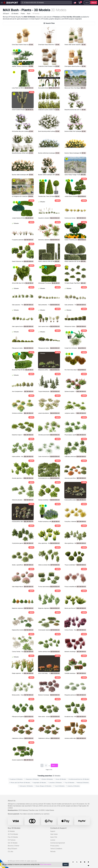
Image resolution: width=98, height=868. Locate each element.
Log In (87, 3)
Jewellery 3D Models (55, 783)
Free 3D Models (13, 837)
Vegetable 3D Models (39, 783)
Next (54, 765)
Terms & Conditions (56, 849)
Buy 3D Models (14, 828)
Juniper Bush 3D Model (71, 196)
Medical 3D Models (82, 783)
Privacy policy (55, 846)
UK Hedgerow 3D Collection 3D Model (23, 196)
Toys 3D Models (69, 783)
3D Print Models (13, 834)
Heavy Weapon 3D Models (43, 786)
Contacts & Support (58, 828)
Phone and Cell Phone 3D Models (20, 783)
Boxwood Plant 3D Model (19, 370)
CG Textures (12, 840)
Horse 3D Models (60, 779)
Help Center (54, 834)
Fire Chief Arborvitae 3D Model (73, 370)
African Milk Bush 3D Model (20, 283)
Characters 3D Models (32, 779)
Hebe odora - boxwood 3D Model (48, 717)
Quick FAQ (54, 837)
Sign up (94, 3)
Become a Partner (14, 846)
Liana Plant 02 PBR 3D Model (20, 88)
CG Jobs (10, 852)
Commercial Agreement (58, 843)
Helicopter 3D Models (26, 786)
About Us (12, 801)
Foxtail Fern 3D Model (71, 348)
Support (53, 831)
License (53, 840)
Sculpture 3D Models (16, 779)
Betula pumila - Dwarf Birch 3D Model (23, 695)
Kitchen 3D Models (47, 779)
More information (46, 864)
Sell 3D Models (13, 843)
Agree (66, 864)
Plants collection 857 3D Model (73, 261)
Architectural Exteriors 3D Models (78, 779)
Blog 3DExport (12, 849)
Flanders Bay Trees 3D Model (47, 196)
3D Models (11, 831)
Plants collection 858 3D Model (47, 261)
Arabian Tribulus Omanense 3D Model (23, 66)
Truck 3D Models (59, 786)
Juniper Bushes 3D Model (19, 218)
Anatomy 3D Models (73, 786)
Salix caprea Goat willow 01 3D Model (49, 326)
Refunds (53, 852)
